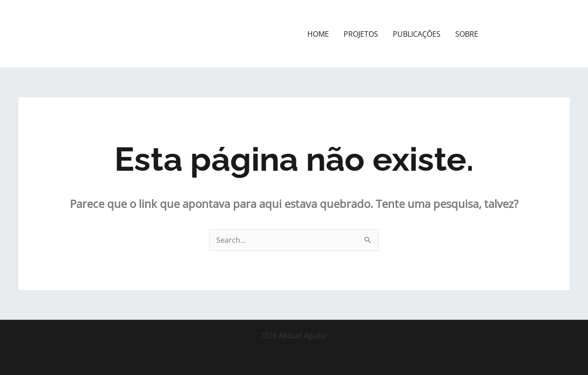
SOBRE (467, 34)
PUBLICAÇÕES (417, 34)
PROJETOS (361, 34)
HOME (318, 34)
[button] (532, 34)
